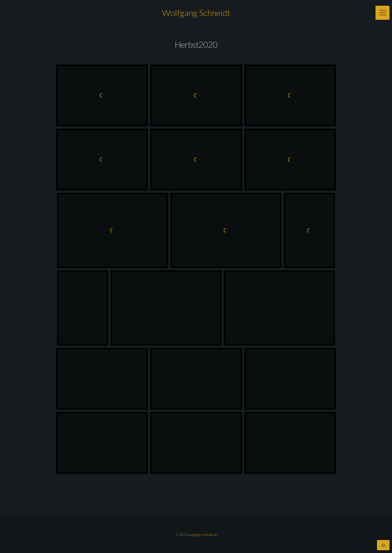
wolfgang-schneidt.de (202, 534)
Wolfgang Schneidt (196, 13)
